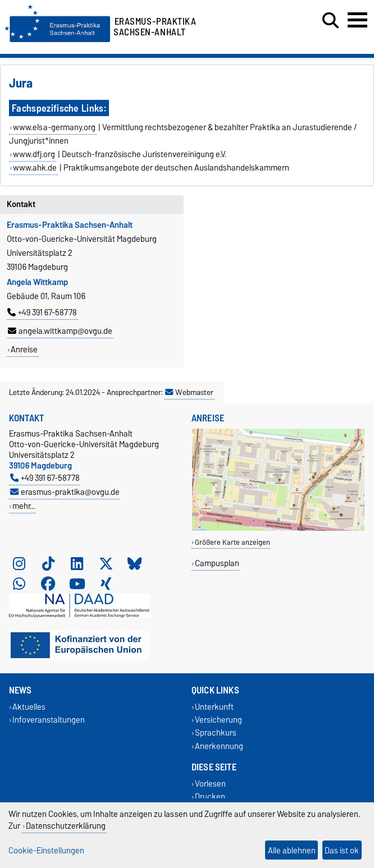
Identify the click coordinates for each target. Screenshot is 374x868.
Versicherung (218, 720)
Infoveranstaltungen (49, 720)
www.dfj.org (34, 154)
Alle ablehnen (292, 850)
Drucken (210, 796)
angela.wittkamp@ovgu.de (60, 331)
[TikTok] (48, 563)
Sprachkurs (216, 733)
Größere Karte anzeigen (232, 542)
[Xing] (106, 584)
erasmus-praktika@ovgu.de (65, 492)
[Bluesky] (135, 563)
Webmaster (189, 392)
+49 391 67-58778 (42, 313)
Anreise (24, 350)
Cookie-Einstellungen (46, 850)
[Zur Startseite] (57, 39)
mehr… (24, 506)
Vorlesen (210, 784)
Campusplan (217, 563)
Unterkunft (214, 707)
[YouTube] (77, 584)
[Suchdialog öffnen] (330, 21)
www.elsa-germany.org (54, 127)
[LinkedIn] (77, 563)
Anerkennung (219, 746)
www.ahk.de (35, 168)
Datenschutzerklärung (66, 826)
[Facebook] (48, 584)
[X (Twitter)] (106, 563)
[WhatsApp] (19, 584)
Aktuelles (29, 707)
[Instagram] (19, 563)
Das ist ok (342, 850)
